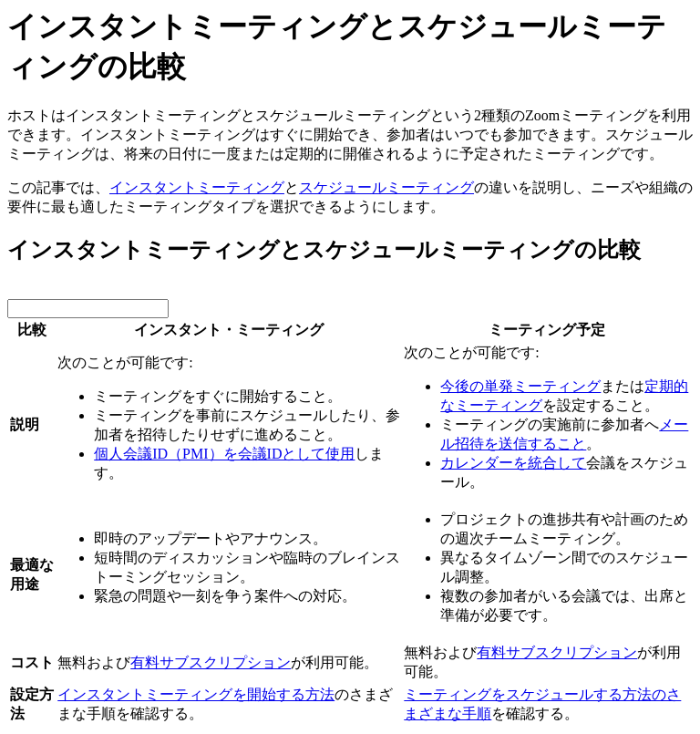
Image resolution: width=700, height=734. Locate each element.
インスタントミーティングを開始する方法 (196, 694)
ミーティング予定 (547, 330)
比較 (32, 330)
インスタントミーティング (197, 187)
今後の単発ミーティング (520, 386)
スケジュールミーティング (386, 187)
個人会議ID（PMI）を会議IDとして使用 (224, 454)
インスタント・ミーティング (229, 330)
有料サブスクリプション (211, 662)
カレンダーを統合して (513, 463)
